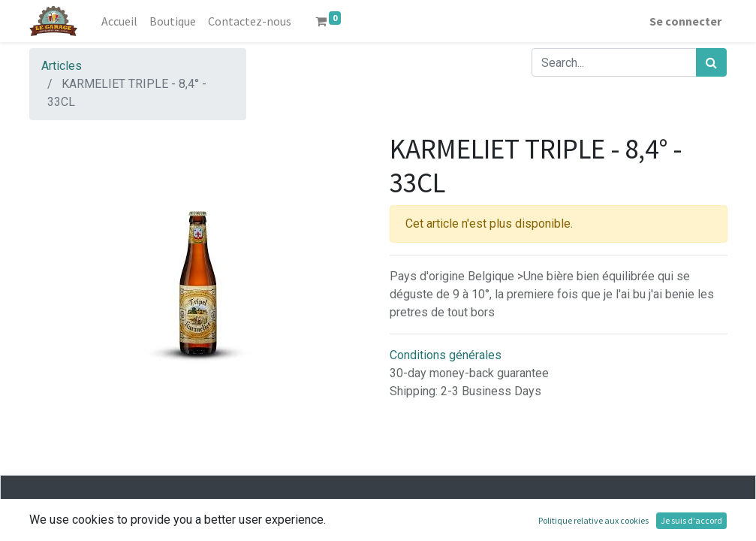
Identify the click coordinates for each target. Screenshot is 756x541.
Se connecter (685, 21)
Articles (62, 66)
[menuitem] (119, 21)
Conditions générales (446, 355)
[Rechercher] (711, 62)
